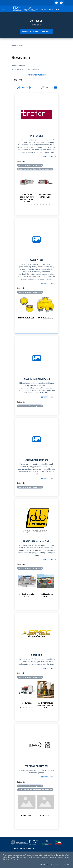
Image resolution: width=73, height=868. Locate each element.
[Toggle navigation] (3, 9)
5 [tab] (37, 205)
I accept (66, 865)
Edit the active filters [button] (36, 75)
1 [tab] (25, 205)
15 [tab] (39, 712)
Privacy (44, 865)
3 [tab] (31, 205)
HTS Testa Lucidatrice (45, 319)
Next (57, 188)
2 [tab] (28, 205)
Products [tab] (49, 88)
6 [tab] (40, 205)
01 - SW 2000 (27, 705)
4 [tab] (34, 205)
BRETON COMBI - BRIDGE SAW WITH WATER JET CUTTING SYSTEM (27, 199)
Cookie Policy (54, 865)
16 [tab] (42, 712)
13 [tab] (33, 712)
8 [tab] (47, 205)
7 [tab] (43, 205)
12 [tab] (54, 709)
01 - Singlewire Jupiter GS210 (27, 597)
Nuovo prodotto (27, 818)
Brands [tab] (24, 88)
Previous (16, 188)
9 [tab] (50, 205)
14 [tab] (36, 712)
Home (14, 45)
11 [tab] (51, 709)
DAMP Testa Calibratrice (27, 319)
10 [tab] (48, 709)
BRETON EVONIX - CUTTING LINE (45, 197)
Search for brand (19, 66)
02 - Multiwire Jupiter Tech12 (45, 597)
